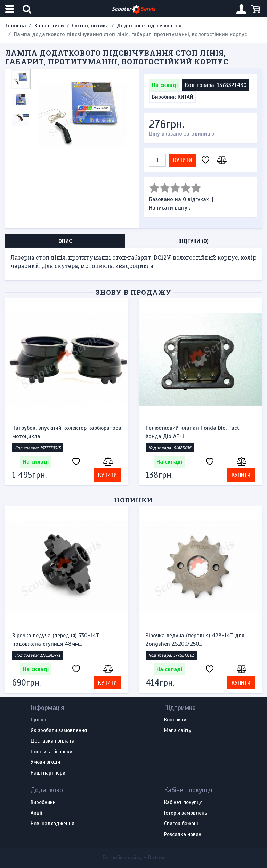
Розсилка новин (183, 835)
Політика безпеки (51, 752)
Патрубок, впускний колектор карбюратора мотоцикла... (67, 432)
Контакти (175, 720)
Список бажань (182, 824)
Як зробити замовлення (59, 731)
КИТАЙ (185, 97)
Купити (183, 160)
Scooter (133, 9)
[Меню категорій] (10, 9)
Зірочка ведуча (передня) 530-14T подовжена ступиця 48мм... (56, 640)
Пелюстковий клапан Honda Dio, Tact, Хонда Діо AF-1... (193, 432)
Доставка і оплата (52, 741)
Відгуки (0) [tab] (193, 241)
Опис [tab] (65, 241)
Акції (36, 813)
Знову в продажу (133, 292)
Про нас (40, 720)
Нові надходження (52, 824)
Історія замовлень (186, 813)
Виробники (43, 803)
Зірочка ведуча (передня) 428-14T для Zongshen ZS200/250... (195, 640)
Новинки (134, 500)
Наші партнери (48, 773)
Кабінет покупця (183, 803)
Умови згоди (45, 762)
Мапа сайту (178, 731)
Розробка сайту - (133, 858)
